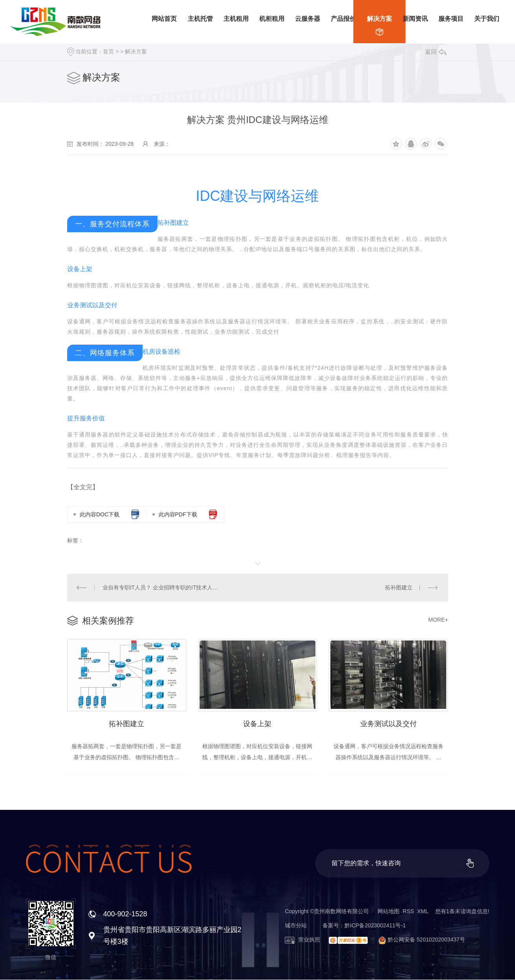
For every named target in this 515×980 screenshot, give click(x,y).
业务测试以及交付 (389, 724)
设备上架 (257, 724)
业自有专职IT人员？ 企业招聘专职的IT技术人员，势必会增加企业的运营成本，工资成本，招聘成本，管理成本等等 (162, 587)
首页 (108, 51)
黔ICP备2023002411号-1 (375, 926)
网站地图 (389, 912)
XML (423, 912)
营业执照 (302, 940)
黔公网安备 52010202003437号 (418, 940)
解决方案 (136, 51)
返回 (436, 52)
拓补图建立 (399, 587)
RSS (408, 912)
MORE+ (438, 620)
